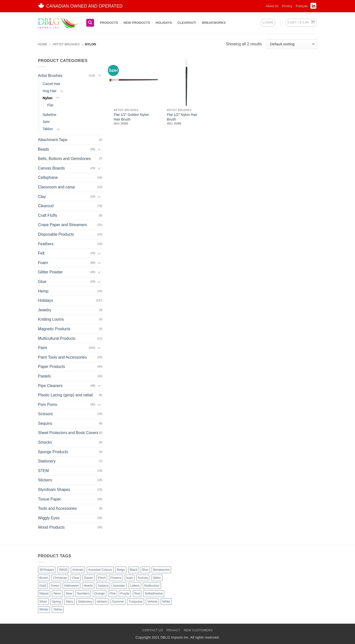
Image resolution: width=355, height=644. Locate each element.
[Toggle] (99, 76)
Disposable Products (56, 234)
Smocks (45, 442)
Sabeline (49, 115)
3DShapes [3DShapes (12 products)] (47, 570)
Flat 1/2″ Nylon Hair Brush (182, 117)
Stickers (45, 480)
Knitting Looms (51, 319)
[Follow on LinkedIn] (313, 7)
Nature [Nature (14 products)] (44, 593)
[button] (268, 23)
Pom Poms (48, 405)
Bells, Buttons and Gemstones (64, 159)
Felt (41, 253)
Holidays (164, 23)
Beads (43, 149)
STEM (43, 471)
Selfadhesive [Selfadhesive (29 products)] (154, 593)
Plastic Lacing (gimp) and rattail (65, 395)
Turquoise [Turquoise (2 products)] (135, 601)
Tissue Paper (49, 499)
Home (43, 44)
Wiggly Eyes (49, 518)
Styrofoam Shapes (54, 490)
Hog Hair (50, 91)
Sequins (45, 423)
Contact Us (153, 630)
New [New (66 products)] (69, 593)
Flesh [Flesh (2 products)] (102, 578)
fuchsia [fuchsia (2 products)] (143, 578)
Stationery (47, 461)
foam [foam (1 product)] (130, 578)
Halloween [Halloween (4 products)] (72, 586)
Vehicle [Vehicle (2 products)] (152, 601)
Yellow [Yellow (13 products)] (58, 609)
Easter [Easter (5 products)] (89, 578)
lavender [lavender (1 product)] (119, 586)
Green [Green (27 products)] (55, 586)
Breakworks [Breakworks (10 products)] (161, 570)
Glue (42, 282)
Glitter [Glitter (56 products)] (157, 578)
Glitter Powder (50, 272)
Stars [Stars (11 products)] (69, 601)
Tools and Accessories (57, 508)
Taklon (48, 129)
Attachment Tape (53, 140)
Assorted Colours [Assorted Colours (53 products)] (100, 570)
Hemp (43, 291)
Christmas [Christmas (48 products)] (60, 578)
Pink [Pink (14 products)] (113, 593)
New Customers (198, 630)
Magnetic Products (54, 329)
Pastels (44, 376)
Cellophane (48, 177)
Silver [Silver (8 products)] (43, 601)
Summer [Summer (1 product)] (118, 601)
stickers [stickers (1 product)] (102, 601)
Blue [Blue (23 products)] (145, 570)
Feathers (46, 244)
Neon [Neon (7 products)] (57, 593)
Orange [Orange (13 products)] (100, 593)
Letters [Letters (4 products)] (135, 586)
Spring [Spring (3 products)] (56, 601)
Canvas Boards (51, 168)
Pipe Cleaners (50, 385)
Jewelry (45, 310)
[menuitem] (302, 6)
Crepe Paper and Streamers (62, 225)
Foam (43, 263)
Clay (42, 197)
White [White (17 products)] (166, 601)
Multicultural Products (57, 338)
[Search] (90, 23)
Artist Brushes (66, 44)
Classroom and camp (56, 187)
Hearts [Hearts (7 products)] (88, 586)
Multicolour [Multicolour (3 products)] (152, 586)
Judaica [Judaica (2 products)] (103, 586)
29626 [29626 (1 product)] (63, 570)
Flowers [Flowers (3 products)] (116, 578)
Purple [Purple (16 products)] (125, 593)
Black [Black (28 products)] (134, 570)
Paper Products (51, 367)
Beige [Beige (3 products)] (121, 570)
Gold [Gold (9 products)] (43, 586)
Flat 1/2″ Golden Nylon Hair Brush (131, 117)
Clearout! (187, 23)
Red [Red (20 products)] (137, 593)
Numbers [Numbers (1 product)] (83, 593)
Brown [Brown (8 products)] (44, 578)
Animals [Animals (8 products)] (78, 570)
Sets (46, 122)
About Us (272, 6)
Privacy (287, 6)
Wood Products (51, 527)
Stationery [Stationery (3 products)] (85, 601)
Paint (42, 348)
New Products (137, 23)
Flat (50, 105)
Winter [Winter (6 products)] (44, 609)
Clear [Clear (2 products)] (76, 578)
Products (109, 23)
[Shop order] (292, 44)
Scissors (45, 414)
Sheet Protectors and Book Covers (68, 433)
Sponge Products (53, 452)
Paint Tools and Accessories (62, 357)
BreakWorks (214, 23)
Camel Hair (51, 84)
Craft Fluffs (48, 215)
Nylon (48, 98)
